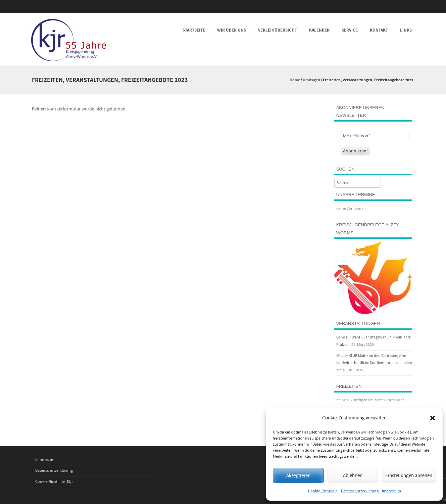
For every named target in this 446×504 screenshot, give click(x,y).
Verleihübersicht (278, 30)
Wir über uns (232, 30)
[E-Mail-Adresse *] (375, 135)
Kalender (319, 30)
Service (350, 30)
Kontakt (379, 30)
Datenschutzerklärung (360, 491)
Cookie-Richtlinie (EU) (54, 482)
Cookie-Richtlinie (323, 491)
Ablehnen (353, 476)
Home (295, 80)
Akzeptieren (298, 476)
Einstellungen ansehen (409, 476)
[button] (433, 418)
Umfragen (311, 80)
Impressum (391, 491)
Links (406, 30)
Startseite (194, 30)
